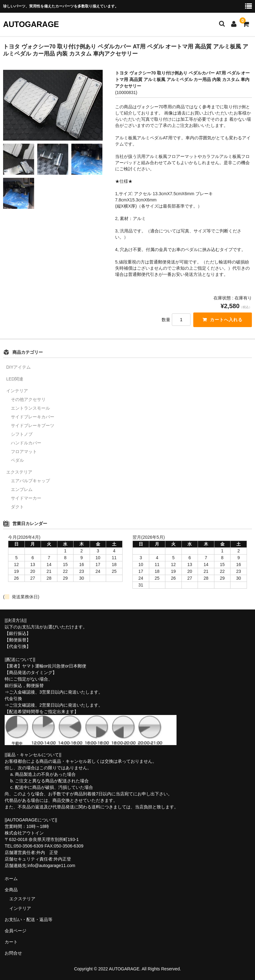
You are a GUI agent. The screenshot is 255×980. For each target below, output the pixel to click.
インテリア (17, 391)
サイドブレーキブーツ (33, 425)
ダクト (17, 507)
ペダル (17, 460)
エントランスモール (30, 408)
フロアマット (24, 452)
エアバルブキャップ (30, 481)
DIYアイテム (18, 367)
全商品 (11, 890)
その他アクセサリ (28, 399)
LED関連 (15, 379)
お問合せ (13, 953)
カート (11, 942)
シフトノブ (22, 434)
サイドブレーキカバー (33, 417)
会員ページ (16, 931)
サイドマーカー (26, 498)
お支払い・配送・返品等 (29, 919)
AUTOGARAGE (31, 24)
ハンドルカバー (26, 443)
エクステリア (19, 472)
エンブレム (22, 489)
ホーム (11, 879)
